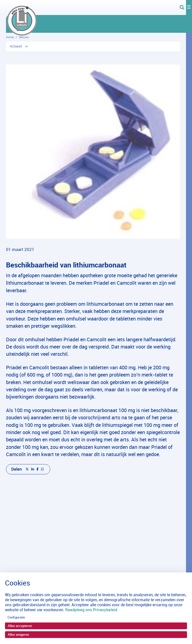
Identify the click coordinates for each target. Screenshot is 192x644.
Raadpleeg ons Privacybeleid (91, 610)
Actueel (16, 46)
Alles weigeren (18, 634)
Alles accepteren (20, 626)
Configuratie (16, 617)
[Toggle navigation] (186, 8)
